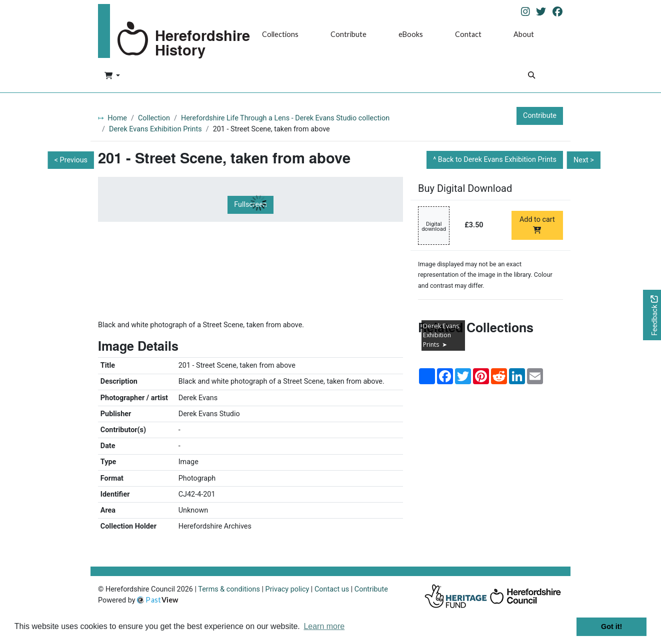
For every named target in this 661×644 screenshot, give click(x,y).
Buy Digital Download (465, 188)
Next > (584, 160)
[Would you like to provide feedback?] (652, 315)
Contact (468, 34)
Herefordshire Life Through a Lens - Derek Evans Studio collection (285, 118)
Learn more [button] (324, 626)
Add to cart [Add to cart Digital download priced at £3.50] (537, 224)
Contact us (332, 589)
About (524, 34)
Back (497, 160)
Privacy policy (287, 589)
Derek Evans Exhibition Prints (155, 129)
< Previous (71, 160)
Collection (154, 118)
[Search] (531, 76)
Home (117, 118)
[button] (112, 76)
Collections (280, 34)
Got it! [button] (611, 627)
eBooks (411, 34)
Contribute (348, 34)
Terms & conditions (229, 589)
